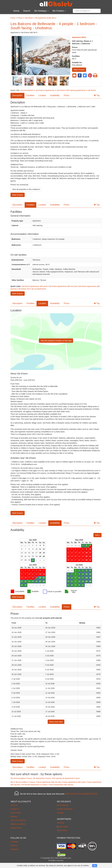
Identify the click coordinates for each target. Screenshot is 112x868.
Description (17, 95)
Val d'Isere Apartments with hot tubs (63, 286)
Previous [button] (16, 56)
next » (97, 535)
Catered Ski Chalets (65, 809)
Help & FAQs (16, 813)
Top (97, 95)
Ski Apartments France (42, 778)
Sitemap (14, 816)
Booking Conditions (18, 824)
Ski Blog (60, 813)
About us (14, 805)
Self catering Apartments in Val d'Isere (81, 90)
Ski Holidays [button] (41, 11)
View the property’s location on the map (56, 341)
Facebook (14, 842)
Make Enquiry (79, 70)
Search (27, 11)
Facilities (30, 95)
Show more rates (56, 722)
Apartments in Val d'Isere (55, 90)
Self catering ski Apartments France (66, 778)
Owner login (63, 827)
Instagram (14, 849)
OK (95, 866)
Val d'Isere (29, 18)
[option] (41, 56)
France (20, 18)
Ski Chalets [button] (59, 11)
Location (42, 95)
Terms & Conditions (18, 820)
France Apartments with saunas (61, 785)
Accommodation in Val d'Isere (32, 90)
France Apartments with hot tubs (49, 782)
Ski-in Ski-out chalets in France (23, 782)
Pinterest (14, 845)
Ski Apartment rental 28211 (46, 18)
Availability (55, 95)
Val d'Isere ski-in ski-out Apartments (32, 289)
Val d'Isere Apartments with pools (35, 286)
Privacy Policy (16, 828)
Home (16, 11)
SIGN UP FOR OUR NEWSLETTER (81, 794)
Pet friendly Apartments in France (34, 785)
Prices (66, 95)
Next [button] (66, 56)
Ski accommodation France (21, 778)
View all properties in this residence (26, 189)
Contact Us (15, 809)
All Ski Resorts (63, 805)
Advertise (61, 823)
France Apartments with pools (74, 782)
